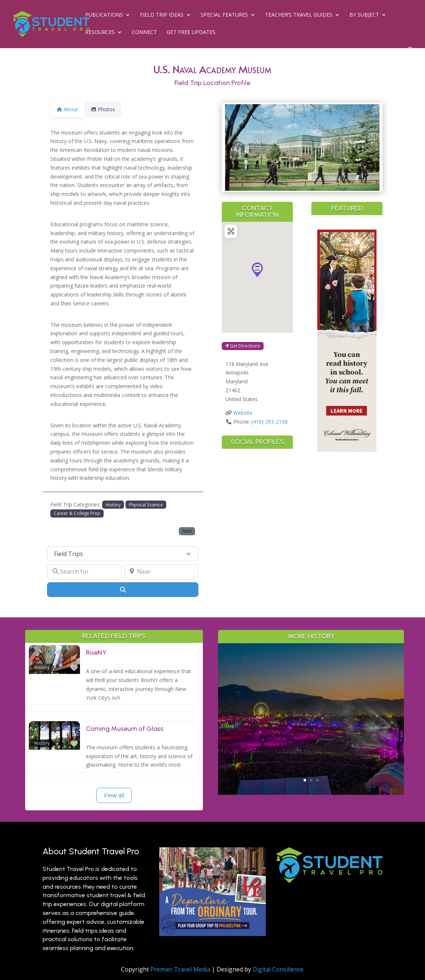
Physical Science (146, 505)
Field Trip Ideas (162, 15)
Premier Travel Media (180, 969)
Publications (104, 15)
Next (187, 531)
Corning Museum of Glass (125, 729)
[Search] (123, 590)
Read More (311, 758)
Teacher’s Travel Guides (299, 15)
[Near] (161, 572)
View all (114, 795)
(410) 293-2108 (270, 422)
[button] (237, 147)
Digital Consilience (278, 969)
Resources (100, 33)
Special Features (224, 15)
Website (243, 413)
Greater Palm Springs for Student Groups (311, 700)
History (113, 505)
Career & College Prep (77, 513)
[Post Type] (123, 554)
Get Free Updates (191, 33)
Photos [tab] (107, 109)
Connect (144, 33)
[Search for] (84, 572)
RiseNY (96, 652)
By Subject (364, 15)
